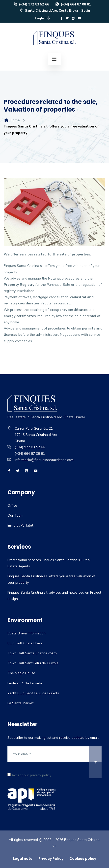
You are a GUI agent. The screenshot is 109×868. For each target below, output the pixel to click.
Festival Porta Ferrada (25, 683)
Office (12, 506)
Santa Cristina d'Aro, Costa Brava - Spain (54, 11)
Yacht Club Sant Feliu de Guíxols (33, 693)
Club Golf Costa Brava (25, 643)
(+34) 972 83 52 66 (31, 4)
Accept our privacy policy (29, 775)
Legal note (23, 859)
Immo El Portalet (20, 525)
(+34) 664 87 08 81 (73, 4)
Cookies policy (83, 859)
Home (12, 120)
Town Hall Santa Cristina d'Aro (32, 653)
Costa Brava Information (27, 633)
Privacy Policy (51, 859)
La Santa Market (20, 703)
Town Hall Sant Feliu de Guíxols (33, 663)
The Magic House (21, 673)
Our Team (15, 516)
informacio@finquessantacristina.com (44, 460)
